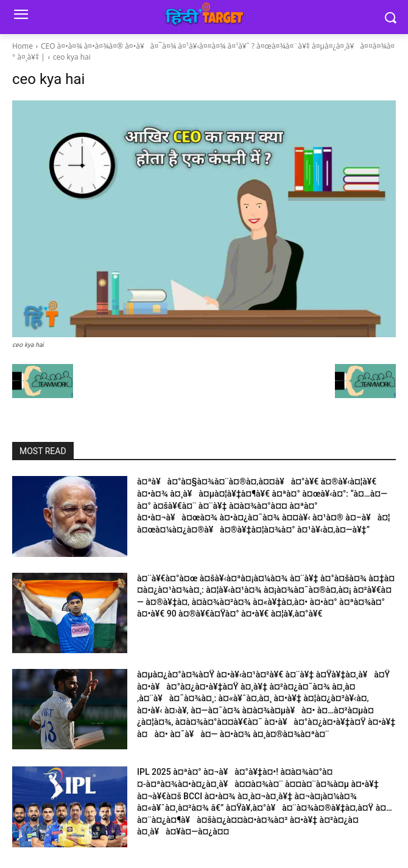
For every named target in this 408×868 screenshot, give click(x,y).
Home (23, 46)
